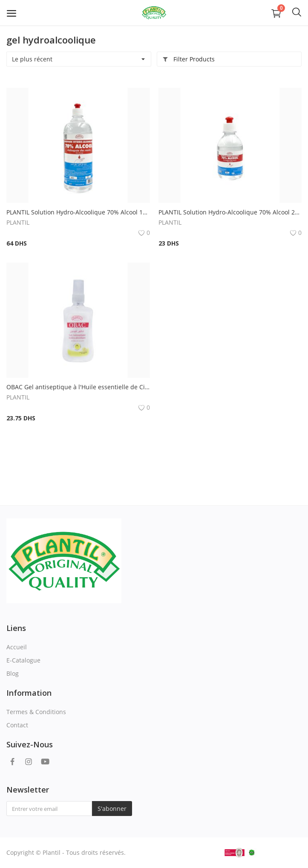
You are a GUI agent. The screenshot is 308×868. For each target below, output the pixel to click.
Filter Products (189, 59)
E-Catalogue (23, 660)
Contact (17, 725)
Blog (13, 673)
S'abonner (112, 809)
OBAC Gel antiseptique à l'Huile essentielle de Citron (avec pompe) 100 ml (78, 387)
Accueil (17, 647)
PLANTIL (18, 222)
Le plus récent (32, 59)
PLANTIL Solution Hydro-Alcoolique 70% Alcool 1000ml (78, 212)
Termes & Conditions (36, 712)
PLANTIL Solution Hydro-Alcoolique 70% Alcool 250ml (230, 212)
